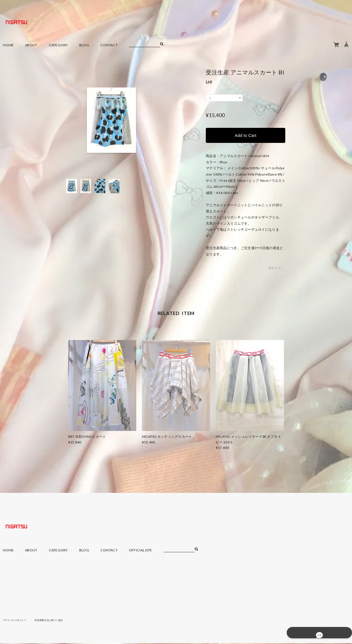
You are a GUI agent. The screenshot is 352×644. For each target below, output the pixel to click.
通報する (275, 269)
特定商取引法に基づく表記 (58, 621)
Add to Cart (246, 136)
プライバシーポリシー (17, 621)
